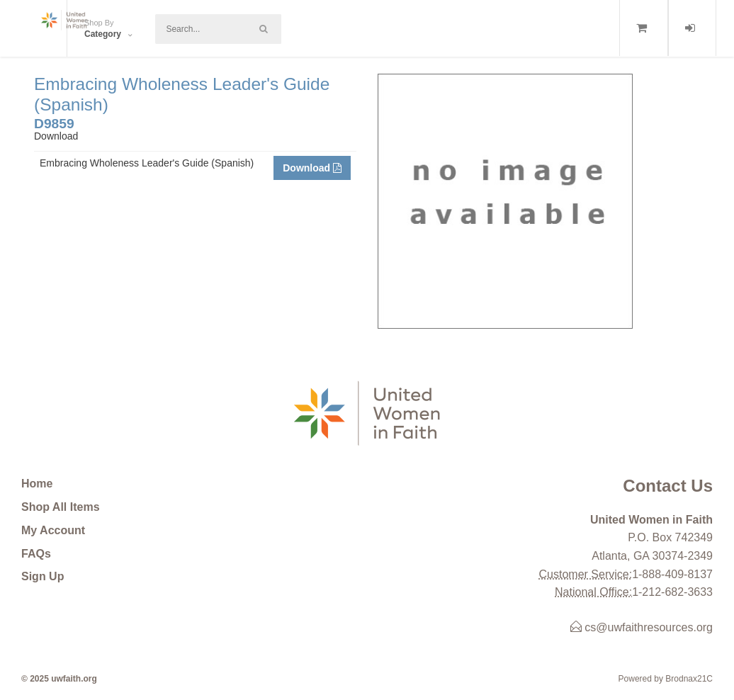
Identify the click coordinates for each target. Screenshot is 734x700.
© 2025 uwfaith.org (59, 679)
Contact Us (668, 486)
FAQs (36, 554)
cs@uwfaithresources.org (642, 627)
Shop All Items (61, 507)
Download (312, 168)
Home (37, 484)
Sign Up (43, 576)
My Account (53, 530)
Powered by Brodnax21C (666, 679)
